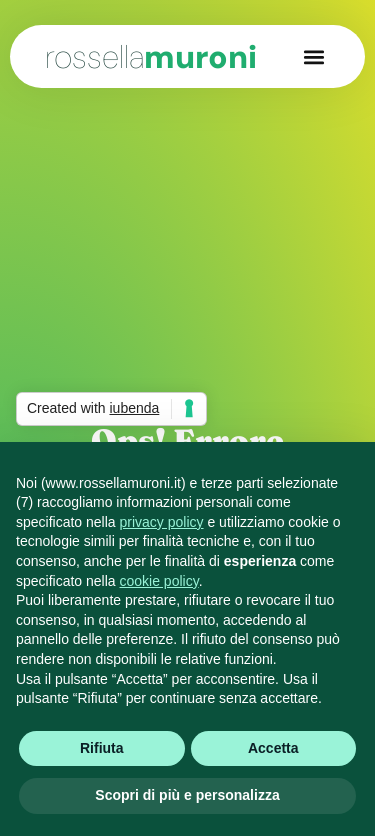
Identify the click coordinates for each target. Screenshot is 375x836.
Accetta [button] (273, 748)
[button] (313, 56)
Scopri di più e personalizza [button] (187, 795)
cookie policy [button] (159, 581)
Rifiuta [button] (102, 748)
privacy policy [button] (162, 522)
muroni (151, 57)
